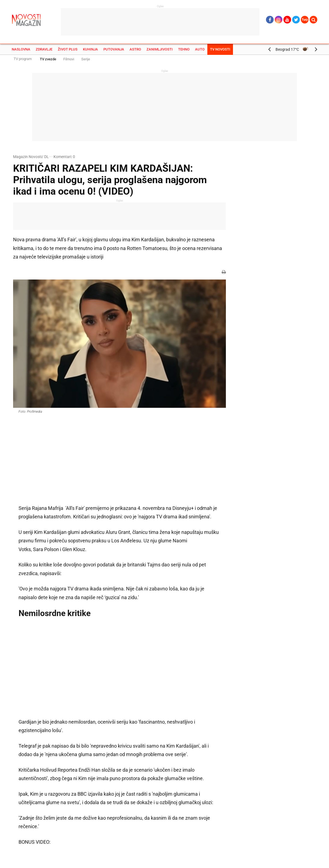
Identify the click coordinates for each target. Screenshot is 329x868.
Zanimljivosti (160, 49)
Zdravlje (44, 49)
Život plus (68, 49)
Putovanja (114, 49)
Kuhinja (90, 49)
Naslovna (21, 49)
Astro (135, 49)
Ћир (305, 20)
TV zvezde (48, 59)
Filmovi (69, 59)
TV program (23, 59)
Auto (200, 49)
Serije (86, 59)
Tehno (184, 49)
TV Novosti (220, 49)
